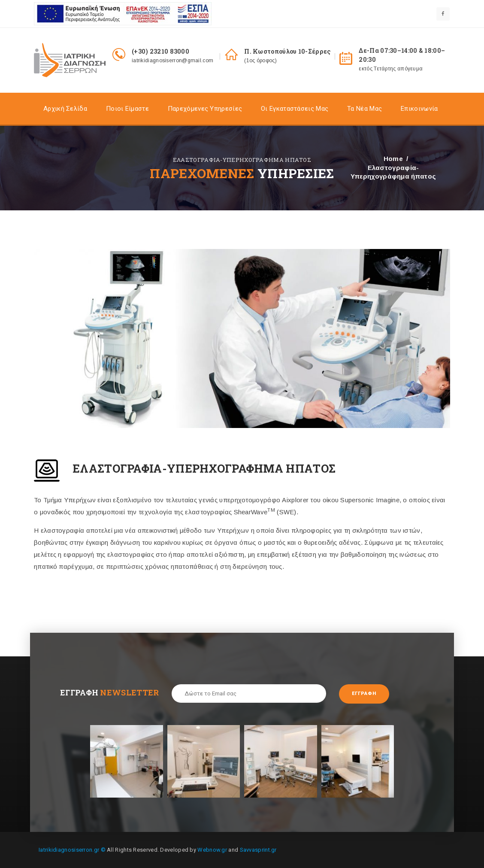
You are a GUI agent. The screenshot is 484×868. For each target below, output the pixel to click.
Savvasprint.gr (258, 850)
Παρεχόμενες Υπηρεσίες (205, 109)
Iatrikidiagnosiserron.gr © (72, 850)
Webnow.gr (212, 850)
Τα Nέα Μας (365, 109)
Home (393, 159)
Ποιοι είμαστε (127, 109)
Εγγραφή (364, 693)
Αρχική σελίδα (65, 109)
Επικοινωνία (419, 109)
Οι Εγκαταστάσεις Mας (295, 109)
